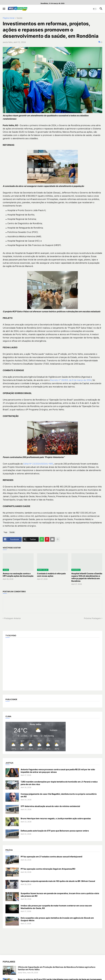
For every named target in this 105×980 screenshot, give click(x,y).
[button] (4, 9)
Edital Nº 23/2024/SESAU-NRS (38, 464)
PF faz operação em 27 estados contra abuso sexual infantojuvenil (51, 857)
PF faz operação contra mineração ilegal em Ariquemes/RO (48, 869)
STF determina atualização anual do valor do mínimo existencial (50, 806)
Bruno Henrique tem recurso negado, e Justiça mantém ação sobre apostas (56, 818)
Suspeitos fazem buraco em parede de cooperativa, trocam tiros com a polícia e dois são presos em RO (60, 895)
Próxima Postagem (92, 618)
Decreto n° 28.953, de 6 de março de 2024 (71, 380)
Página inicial (9, 18)
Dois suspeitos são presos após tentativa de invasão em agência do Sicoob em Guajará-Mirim (57, 919)
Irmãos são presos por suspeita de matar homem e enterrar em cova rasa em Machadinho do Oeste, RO (56, 907)
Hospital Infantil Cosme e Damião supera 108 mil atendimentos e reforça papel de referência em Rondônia (87, 577)
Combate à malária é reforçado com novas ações (51, 575)
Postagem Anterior (13, 618)
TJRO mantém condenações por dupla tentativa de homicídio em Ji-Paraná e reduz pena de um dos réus (59, 783)
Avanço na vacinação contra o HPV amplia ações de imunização (18, 575)
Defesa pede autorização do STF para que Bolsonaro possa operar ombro (55, 831)
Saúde (19, 18)
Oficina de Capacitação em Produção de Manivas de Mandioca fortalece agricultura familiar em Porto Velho (57, 968)
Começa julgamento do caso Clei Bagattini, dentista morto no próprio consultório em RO (59, 795)
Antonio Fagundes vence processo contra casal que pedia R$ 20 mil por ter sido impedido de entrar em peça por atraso (58, 771)
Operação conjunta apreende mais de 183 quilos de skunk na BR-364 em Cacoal (58, 881)
